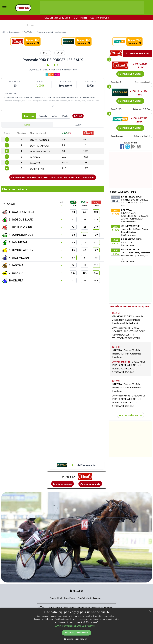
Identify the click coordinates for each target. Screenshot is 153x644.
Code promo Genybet (142, 136)
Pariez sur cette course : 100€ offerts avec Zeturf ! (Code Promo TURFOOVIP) (53, 177)
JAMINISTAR (37, 169)
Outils (65, 116)
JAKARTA (35, 163)
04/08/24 (28, 32)
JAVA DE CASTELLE (40, 151)
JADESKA (35, 157)
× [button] (150, 611)
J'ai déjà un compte (90, 484)
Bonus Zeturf (116, 82)
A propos (99, 598)
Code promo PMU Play (141, 109)
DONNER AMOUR (40, 146)
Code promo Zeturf (143, 82)
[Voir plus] (53, 106)
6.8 (63, 151)
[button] (76, 626)
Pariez (78, 116)
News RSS (78, 591)
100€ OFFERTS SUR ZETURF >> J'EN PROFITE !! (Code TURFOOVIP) (77, 18)
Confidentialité (85, 598)
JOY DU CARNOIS (39, 140)
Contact (54, 598)
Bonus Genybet (117, 136)
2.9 (63, 145)
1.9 (85, 145)
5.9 (85, 139)
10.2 (85, 151)
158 (85, 162)
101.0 (65, 162)
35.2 (85, 157)
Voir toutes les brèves (130, 415)
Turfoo (27, 125)
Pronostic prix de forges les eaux (51, 32)
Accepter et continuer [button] (76, 633)
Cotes (55, 116)
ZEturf (78, 125)
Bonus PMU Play (117, 109)
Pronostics (29, 116)
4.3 (63, 139)
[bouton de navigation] (4, 8)
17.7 (85, 168)
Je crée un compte (62, 484)
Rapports (43, 116)
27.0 (64, 157)
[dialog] (76, 626)
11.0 (64, 168)
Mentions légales (68, 598)
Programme (14, 32)
